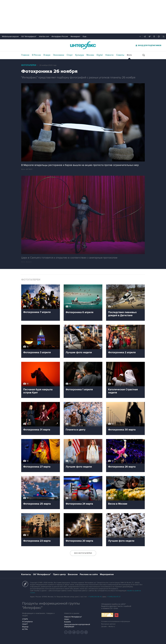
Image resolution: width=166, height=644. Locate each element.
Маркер (25, 627)
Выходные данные (108, 624)
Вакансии (73, 574)
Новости (109, 55)
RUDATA (67, 622)
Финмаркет (75, 36)
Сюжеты (120, 55)
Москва (90, 55)
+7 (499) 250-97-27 (114, 597)
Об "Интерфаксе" (29, 36)
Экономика (58, 55)
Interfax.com (44, 36)
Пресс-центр (59, 574)
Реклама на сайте (89, 574)
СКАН (67, 619)
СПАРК (25, 619)
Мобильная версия (10, 36)
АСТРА (25, 629)
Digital (100, 55)
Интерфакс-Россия (60, 36)
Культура (80, 55)
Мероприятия (107, 574)
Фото (129, 55)
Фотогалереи (29, 65)
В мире (47, 55)
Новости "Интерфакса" (73, 617)
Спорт (70, 55)
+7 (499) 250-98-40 (95, 597)
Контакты (26, 574)
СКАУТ (25, 624)
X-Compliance (27, 622)
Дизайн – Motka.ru (108, 627)
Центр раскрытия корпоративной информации (77, 626)
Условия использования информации (116, 621)
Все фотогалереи (83, 553)
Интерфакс (83, 45)
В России (36, 55)
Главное (25, 55)
